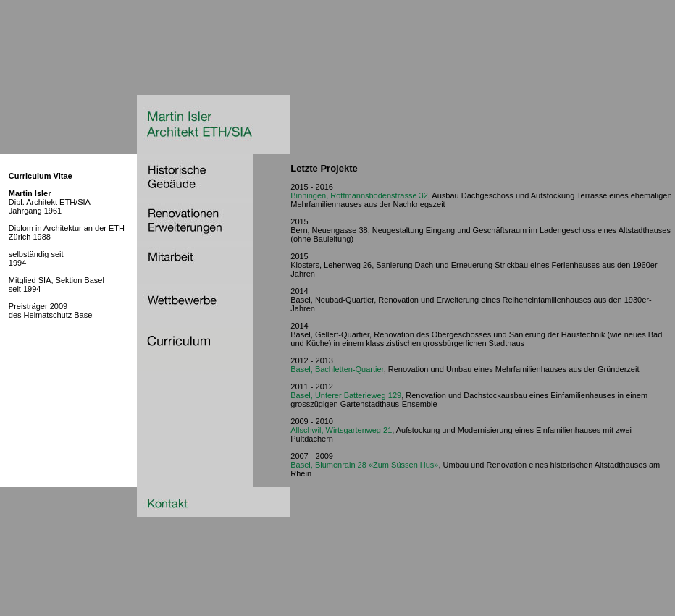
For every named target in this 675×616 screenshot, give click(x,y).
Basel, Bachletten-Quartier (337, 369)
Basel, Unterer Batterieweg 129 (346, 395)
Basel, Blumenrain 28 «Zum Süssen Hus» (364, 465)
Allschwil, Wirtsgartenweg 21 (341, 430)
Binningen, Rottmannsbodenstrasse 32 (359, 195)
